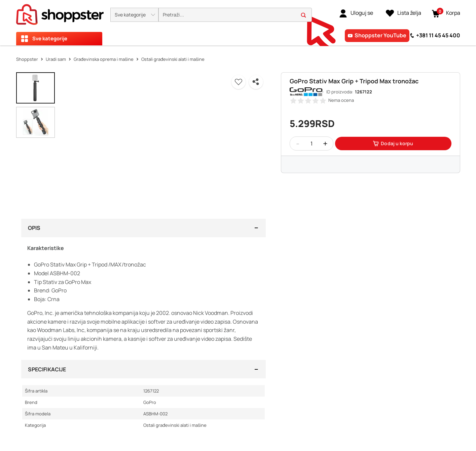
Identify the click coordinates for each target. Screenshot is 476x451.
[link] (356, 13)
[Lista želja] (404, 13)
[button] (134, 15)
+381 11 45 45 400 (438, 35)
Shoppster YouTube (380, 35)
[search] (235, 15)
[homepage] (60, 12)
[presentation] (238, 23)
